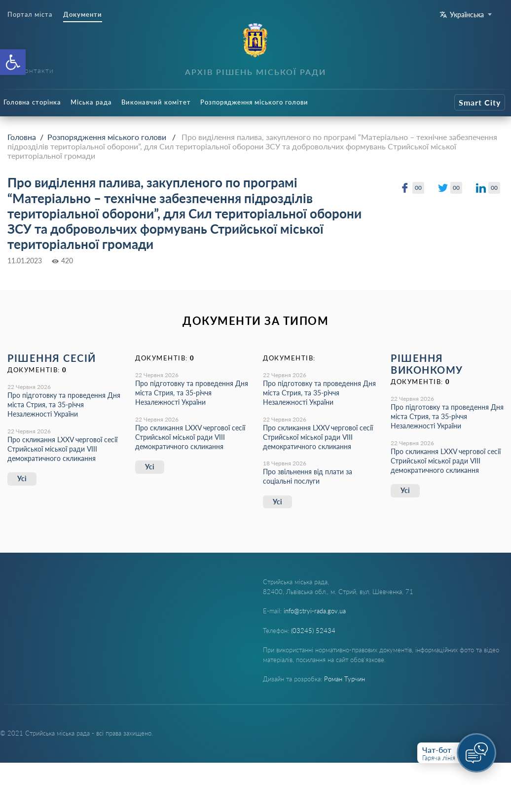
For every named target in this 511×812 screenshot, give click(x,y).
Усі (22, 478)
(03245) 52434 (313, 631)
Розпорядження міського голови (254, 102)
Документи (83, 15)
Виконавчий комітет (156, 102)
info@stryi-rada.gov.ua (315, 611)
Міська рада (91, 102)
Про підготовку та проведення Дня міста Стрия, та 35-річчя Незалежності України (64, 405)
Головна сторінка (32, 102)
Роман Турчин (345, 679)
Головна (22, 137)
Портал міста (30, 15)
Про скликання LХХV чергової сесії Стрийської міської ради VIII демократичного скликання (62, 449)
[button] (13, 62)
